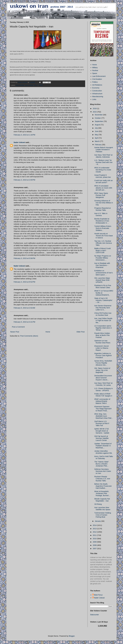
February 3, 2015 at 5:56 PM (24, 258)
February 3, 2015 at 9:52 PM (24, 282)
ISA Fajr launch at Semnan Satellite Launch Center (101, 438)
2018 (95, 108)
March (97, 141)
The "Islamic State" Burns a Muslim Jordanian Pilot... (102, 464)
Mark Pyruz (98, 595)
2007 (95, 549)
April (97, 138)
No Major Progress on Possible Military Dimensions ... (103, 258)
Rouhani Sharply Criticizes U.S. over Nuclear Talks (102, 479)
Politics (95, 82)
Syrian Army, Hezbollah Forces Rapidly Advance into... (103, 363)
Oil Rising (98, 504)
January (98, 521)
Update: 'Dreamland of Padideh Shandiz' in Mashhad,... (103, 446)
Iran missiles (20, 85)
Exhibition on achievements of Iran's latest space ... (104, 273)
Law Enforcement (99, 76)
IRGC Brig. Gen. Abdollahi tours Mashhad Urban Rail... (104, 416)
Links (94, 99)
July (97, 128)
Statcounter (94, 615)
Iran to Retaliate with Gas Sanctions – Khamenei (102, 265)
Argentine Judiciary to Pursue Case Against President (103, 355)
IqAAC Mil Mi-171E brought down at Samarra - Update (102, 431)
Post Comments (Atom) (29, 336)
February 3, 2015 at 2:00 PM (24, 180)
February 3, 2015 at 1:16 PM (24, 135)
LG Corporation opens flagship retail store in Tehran (103, 328)
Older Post (81, 332)
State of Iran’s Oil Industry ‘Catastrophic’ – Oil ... (103, 300)
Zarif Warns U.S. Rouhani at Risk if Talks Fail (102, 423)
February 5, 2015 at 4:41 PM (24, 322)
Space (95, 73)
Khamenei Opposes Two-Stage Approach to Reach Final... (103, 409)
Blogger (72, 636)
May (97, 135)
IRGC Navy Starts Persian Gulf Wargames (101, 195)
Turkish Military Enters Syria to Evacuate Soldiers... (103, 228)
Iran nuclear (29, 85)
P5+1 (36, 85)
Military (95, 68)
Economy (96, 88)
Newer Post (15, 332)
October (98, 118)
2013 (95, 529)
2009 (95, 542)
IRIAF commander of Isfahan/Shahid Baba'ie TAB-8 (102, 401)
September (99, 121)
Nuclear (95, 70)
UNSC (41, 85)
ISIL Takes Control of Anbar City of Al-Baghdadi (102, 370)
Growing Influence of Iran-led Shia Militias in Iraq (104, 203)
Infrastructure (97, 94)
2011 (95, 535)
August (98, 125)
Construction (97, 91)
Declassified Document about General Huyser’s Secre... (103, 378)
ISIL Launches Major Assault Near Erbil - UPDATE (102, 280)
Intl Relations (97, 85)
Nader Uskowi (19, 142)
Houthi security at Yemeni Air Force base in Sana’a (104, 236)
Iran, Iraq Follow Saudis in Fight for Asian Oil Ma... (103, 320)
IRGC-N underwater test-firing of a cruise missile (103, 170)
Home (48, 332)
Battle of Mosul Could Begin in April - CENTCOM (102, 250)
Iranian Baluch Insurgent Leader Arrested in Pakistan (104, 150)
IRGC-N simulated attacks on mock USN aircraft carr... (103, 188)
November (99, 115)
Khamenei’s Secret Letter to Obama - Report (102, 348)
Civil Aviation (97, 79)
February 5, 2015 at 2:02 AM (24, 308)
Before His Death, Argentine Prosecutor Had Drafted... (103, 486)
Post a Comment (18, 327)
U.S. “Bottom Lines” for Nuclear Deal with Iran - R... (103, 162)
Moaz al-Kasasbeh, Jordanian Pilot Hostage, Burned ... (102, 493)
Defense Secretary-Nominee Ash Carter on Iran (103, 471)
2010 (95, 539)
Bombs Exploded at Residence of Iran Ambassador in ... (102, 221)
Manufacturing (98, 96)
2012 (95, 532)
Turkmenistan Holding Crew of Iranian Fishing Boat (103, 515)
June (97, 131)
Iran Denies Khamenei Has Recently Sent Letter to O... (103, 308)
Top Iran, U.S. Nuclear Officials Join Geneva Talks (103, 243)
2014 (95, 525)
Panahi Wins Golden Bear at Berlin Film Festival (102, 335)
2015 (95, 112)
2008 (95, 545)
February (98, 145)
